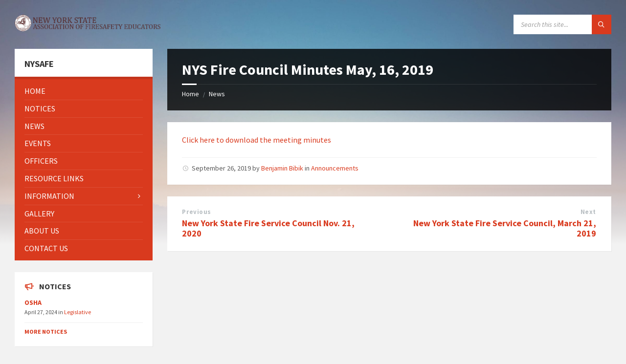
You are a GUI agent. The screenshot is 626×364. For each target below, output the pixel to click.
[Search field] (562, 24)
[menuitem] (84, 91)
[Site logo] (88, 28)
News (217, 94)
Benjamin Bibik (282, 168)
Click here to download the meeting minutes (257, 140)
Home (190, 94)
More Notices (46, 332)
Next (588, 212)
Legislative (78, 312)
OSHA (33, 302)
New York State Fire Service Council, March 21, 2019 (505, 228)
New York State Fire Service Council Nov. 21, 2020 (268, 228)
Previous (196, 212)
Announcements (335, 168)
